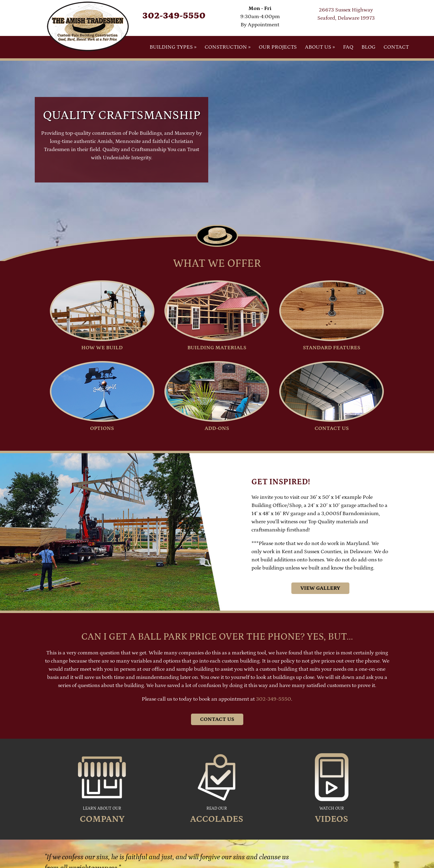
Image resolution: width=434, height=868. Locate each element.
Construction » (228, 47)
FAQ (348, 47)
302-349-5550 (174, 16)
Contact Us (217, 719)
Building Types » (173, 47)
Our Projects (278, 47)
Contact (396, 47)
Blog (368, 47)
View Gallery (320, 588)
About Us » (320, 47)
